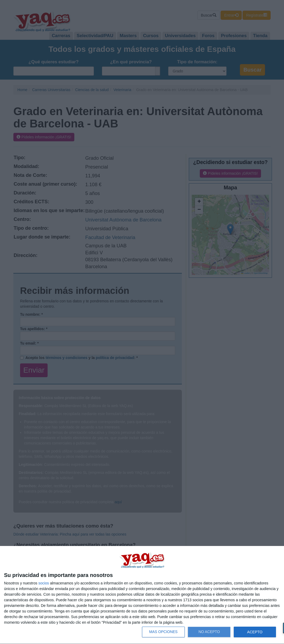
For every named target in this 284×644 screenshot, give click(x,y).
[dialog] (142, 595)
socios (44, 583)
